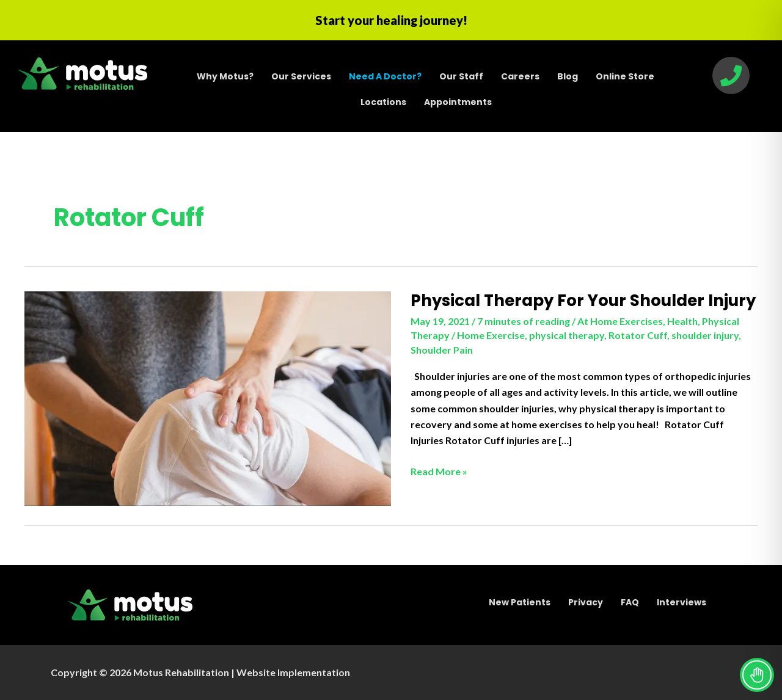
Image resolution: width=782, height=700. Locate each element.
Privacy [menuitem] (586, 602)
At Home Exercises (620, 321)
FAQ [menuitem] (630, 602)
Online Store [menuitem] (625, 76)
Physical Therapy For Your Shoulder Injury (583, 301)
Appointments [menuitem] (458, 102)
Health (682, 321)
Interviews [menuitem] (682, 602)
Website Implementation (293, 672)
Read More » (439, 472)
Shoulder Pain (442, 350)
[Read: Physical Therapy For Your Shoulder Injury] (208, 397)
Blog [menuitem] (568, 76)
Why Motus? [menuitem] (225, 76)
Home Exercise (491, 335)
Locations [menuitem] (383, 102)
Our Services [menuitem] (301, 76)
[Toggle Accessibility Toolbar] (757, 675)
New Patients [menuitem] (520, 602)
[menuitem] (385, 76)
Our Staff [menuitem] (461, 76)
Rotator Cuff (638, 335)
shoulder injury (705, 335)
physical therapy (567, 335)
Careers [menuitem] (520, 76)
